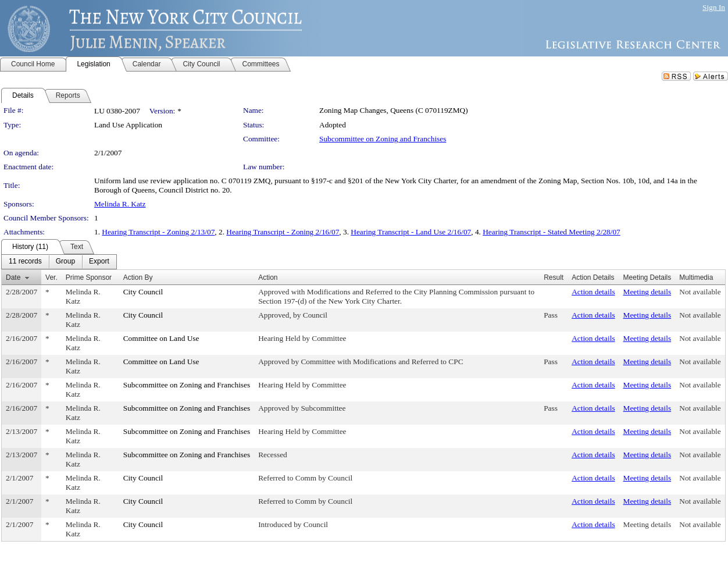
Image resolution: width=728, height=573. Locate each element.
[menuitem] (25, 262)
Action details (593, 292)
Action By (138, 277)
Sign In (714, 7)
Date (13, 277)
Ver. (51, 277)
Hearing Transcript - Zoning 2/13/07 (158, 232)
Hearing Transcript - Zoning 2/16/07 (283, 232)
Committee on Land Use (161, 338)
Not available (700, 292)
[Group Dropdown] (65, 262)
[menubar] (59, 262)
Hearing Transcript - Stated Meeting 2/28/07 (552, 232)
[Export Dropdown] (99, 262)
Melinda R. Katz (120, 204)
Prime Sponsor (89, 277)
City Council (143, 292)
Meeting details (647, 292)
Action (268, 277)
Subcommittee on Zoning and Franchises (383, 139)
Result (554, 277)
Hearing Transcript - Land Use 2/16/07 (411, 232)
